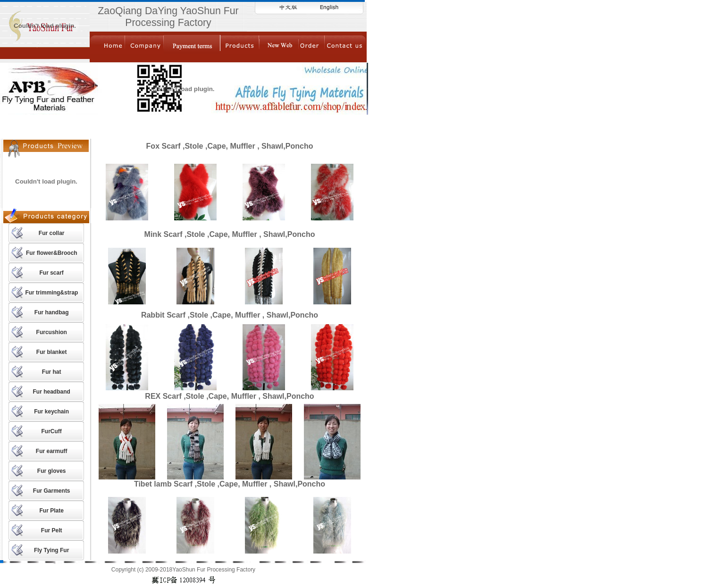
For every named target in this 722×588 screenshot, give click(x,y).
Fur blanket (52, 352)
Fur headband (52, 392)
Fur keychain (51, 412)
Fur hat (52, 372)
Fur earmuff (52, 451)
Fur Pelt (52, 530)
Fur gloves (52, 471)
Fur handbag (52, 312)
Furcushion (52, 332)
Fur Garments (52, 491)
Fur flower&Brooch (52, 253)
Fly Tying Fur (51, 550)
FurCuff (52, 431)
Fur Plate (51, 511)
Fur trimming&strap (51, 293)
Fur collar (52, 233)
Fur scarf (51, 273)
